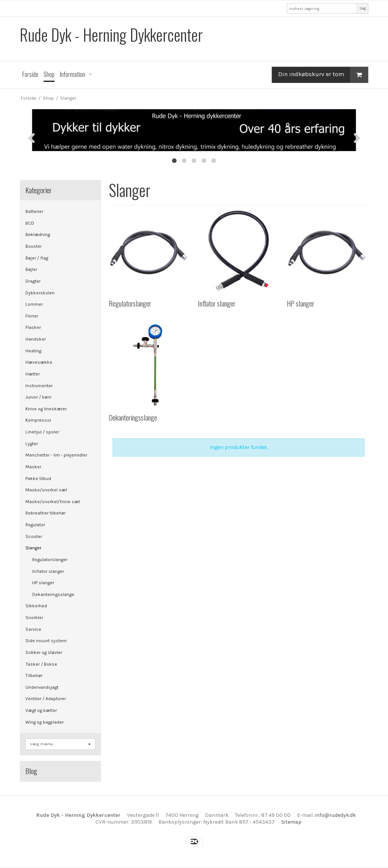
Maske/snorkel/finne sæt (53, 502)
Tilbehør (34, 676)
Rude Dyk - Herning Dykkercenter (111, 35)
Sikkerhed (36, 606)
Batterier (34, 211)
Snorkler (34, 618)
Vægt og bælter (41, 710)
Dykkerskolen (40, 293)
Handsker (36, 339)
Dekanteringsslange (53, 594)
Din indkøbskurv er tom (323, 75)
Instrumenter (39, 386)
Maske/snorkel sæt (46, 490)
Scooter (34, 536)
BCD (30, 223)
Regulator (35, 525)
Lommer (34, 304)
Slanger (33, 548)
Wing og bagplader (45, 722)
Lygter (32, 444)
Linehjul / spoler (42, 432)
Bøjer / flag (37, 258)
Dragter (33, 281)
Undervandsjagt (42, 687)
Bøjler (31, 269)
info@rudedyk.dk (335, 815)
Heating (33, 351)
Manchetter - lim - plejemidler (56, 455)
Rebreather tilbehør (45, 513)
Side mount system (46, 641)
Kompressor (38, 420)
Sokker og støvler (44, 652)
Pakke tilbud (38, 479)
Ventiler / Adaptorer (46, 699)
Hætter (33, 374)
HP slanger (43, 583)
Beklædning (38, 235)
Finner (32, 316)
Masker (33, 467)
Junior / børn (38, 397)
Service (33, 629)
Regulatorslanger (50, 560)
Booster (34, 246)
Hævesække (39, 362)
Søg (363, 8)
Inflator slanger (48, 571)
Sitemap (291, 822)
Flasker (33, 327)
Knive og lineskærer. (46, 409)
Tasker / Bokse (41, 664)
